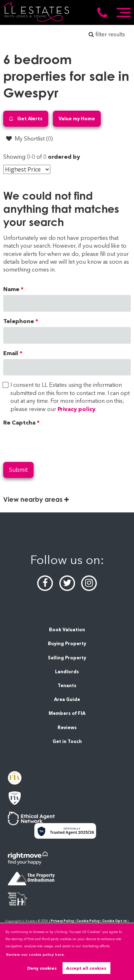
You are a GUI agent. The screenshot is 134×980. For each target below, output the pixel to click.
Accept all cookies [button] (86, 968)
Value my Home (77, 118)
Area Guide (67, 699)
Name (11, 289)
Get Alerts (26, 119)
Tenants (67, 686)
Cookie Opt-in (115, 921)
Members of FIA (67, 713)
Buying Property (67, 644)
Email (11, 353)
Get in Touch (67, 741)
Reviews (67, 728)
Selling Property (67, 658)
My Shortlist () (29, 138)
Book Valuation (67, 630)
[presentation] (58, 442)
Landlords (67, 672)
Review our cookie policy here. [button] (36, 955)
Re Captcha (19, 423)
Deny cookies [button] (42, 968)
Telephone (19, 321)
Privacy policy (76, 409)
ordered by (64, 157)
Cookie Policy (88, 921)
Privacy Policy (62, 921)
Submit (18, 470)
